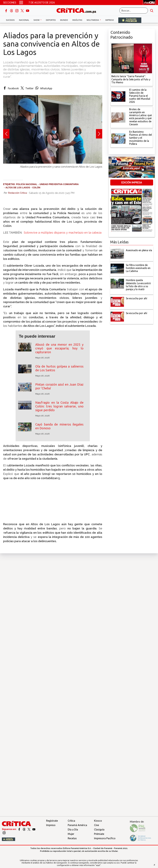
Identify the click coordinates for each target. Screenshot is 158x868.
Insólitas (77, 20)
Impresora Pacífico (105, 838)
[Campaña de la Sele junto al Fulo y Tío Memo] (132, 58)
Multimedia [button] (93, 20)
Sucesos (10, 20)
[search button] (152, 11)
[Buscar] (134, 11)
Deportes (51, 20)
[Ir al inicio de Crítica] (78, 10)
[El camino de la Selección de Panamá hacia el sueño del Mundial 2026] (118, 96)
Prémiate (99, 834)
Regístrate (52, 821)
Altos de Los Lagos (18, 188)
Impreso (110, 20)
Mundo (64, 20)
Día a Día (73, 829)
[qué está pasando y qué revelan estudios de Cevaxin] (118, 117)
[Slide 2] (53, 170)
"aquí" (98, 865)
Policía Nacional (27, 184)
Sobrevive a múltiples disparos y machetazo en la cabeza (62, 233)
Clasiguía (99, 829)
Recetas (72, 838)
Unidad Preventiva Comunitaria (59, 184)
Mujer (71, 834)
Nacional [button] (24, 20)
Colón (36, 188)
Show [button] (37, 20)
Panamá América (77, 825)
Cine (96, 825)
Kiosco (98, 821)
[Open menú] (21, 3)
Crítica (71, 821)
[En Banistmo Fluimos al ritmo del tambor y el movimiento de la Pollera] (118, 138)
